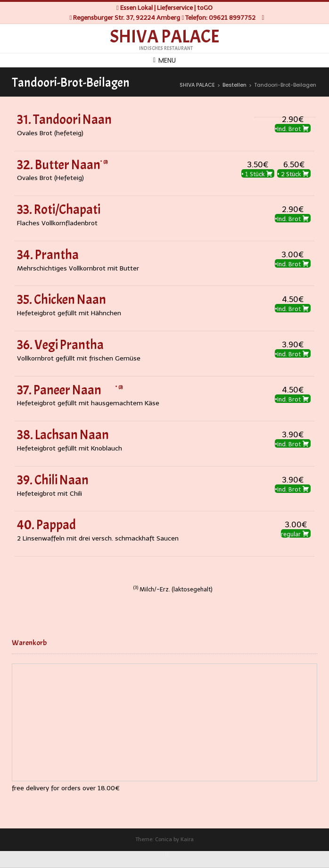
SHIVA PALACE (165, 37)
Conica (164, 839)
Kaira (187, 839)
